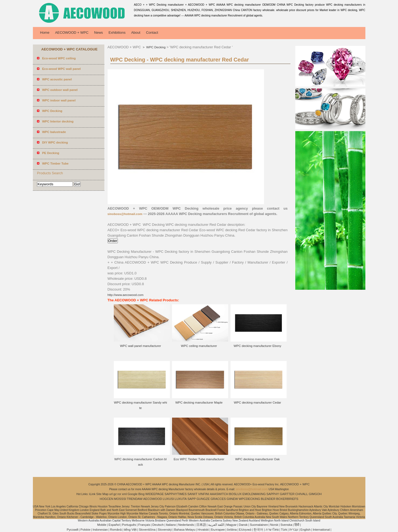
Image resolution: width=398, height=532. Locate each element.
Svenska (286, 525)
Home (45, 33)
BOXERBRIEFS (287, 499)
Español (114, 525)
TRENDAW (135, 499)
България (218, 530)
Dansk (243, 525)
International (321, 530)
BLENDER (268, 499)
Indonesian (100, 530)
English (306, 530)
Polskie (85, 530)
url (111, 494)
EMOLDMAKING (254, 494)
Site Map (102, 494)
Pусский (72, 530)
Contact (152, 33)
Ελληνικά (245, 530)
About (136, 33)
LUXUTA (181, 499)
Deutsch (158, 525)
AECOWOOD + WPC (72, 33)
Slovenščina (147, 530)
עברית (294, 530)
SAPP (192, 499)
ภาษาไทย (272, 530)
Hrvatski (203, 530)
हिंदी (297, 525)
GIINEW (232, 499)
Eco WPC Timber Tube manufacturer (199, 459)
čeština (232, 530)
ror (119, 494)
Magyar (231, 525)
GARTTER (287, 494)
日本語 (201, 525)
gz (115, 494)
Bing (141, 494)
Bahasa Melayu (185, 530)
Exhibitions (117, 33)
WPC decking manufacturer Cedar (257, 403)
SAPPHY (273, 494)
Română (116, 530)
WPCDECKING (249, 499)
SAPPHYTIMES (176, 494)
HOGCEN (107, 499)
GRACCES (218, 499)
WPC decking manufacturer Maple (199, 403)
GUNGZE (203, 499)
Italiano (171, 525)
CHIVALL (302, 494)
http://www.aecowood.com (126, 295)
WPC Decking (155, 47)
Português (129, 525)
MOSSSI (120, 499)
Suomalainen (259, 525)
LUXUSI (169, 499)
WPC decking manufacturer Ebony (258, 346)
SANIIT (192, 494)
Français (144, 525)
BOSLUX (236, 494)
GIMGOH (315, 494)
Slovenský (165, 530)
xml (124, 494)
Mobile (102, 525)
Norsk (274, 525)
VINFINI (204, 494)
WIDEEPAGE (155, 494)
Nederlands (186, 525)
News (99, 33)
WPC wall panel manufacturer (140, 346)
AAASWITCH (219, 494)
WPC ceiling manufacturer (199, 346)
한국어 (258, 530)
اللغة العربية (216, 525)
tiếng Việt (130, 530)
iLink (92, 494)
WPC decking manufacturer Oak (257, 459)
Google (133, 494)
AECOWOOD (153, 499)
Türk (284, 530)
